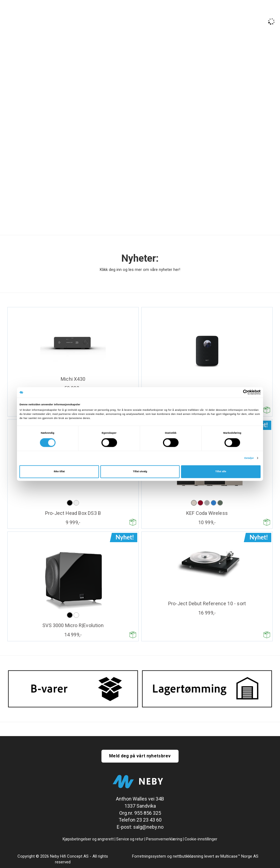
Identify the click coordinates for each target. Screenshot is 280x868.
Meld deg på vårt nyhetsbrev (140, 756)
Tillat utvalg (140, 472)
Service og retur (130, 839)
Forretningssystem (149, 856)
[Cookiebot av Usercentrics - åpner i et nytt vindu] (237, 392)
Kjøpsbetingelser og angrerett (88, 839)
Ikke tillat (59, 472)
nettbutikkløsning (188, 856)
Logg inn (249, 19)
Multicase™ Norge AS (239, 856)
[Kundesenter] (228, 19)
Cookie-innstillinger (201, 839)
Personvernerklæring (164, 839)
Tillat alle (221, 472)
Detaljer (249, 458)
